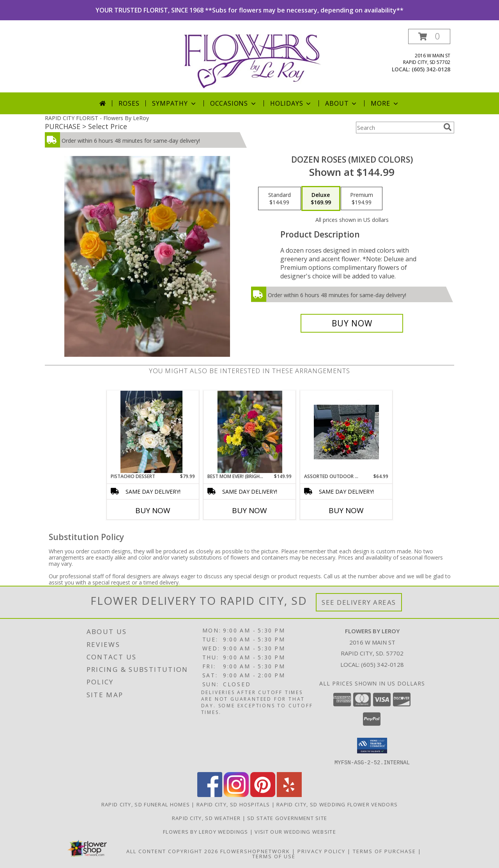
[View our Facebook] (210, 794)
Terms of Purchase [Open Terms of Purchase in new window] (384, 851)
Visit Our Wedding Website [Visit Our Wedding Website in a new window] (295, 831)
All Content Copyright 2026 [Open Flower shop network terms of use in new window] (172, 851)
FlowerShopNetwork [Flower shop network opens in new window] (255, 851)
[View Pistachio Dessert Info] (153, 432)
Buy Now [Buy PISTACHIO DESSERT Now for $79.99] (153, 510)
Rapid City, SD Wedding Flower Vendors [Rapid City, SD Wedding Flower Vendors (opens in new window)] (337, 804)
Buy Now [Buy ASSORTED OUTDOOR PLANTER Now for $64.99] (346, 510)
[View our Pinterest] (263, 794)
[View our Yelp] (289, 794)
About (342, 103)
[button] (429, 36)
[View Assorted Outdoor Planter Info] (346, 432)
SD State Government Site (287, 818)
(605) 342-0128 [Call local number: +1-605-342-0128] (431, 69)
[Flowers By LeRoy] (252, 61)
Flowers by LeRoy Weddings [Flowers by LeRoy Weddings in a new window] (206, 831)
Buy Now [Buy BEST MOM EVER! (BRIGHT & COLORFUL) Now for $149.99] (249, 510)
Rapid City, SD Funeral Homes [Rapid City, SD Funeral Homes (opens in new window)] (146, 804)
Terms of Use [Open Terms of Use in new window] (274, 856)
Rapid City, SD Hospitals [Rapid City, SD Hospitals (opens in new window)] (233, 804)
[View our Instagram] (236, 794)
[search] (448, 127)
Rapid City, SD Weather (206, 818)
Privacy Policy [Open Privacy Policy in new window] (321, 851)
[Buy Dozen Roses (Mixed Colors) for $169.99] (352, 323)
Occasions (234, 103)
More (385, 103)
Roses (129, 103)
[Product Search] (398, 128)
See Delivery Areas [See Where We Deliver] (359, 602)
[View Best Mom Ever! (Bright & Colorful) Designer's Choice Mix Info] (250, 432)
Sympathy (174, 103)
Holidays (291, 103)
